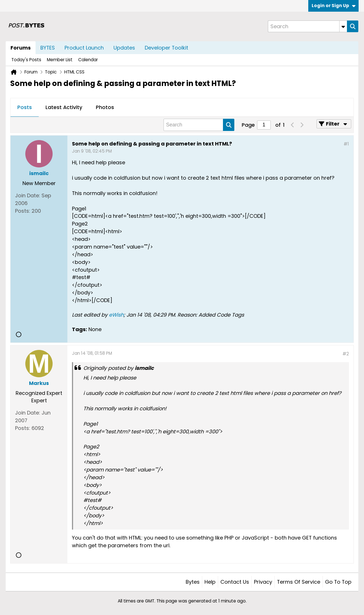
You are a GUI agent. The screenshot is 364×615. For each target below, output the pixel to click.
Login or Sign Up (334, 6)
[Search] (307, 26)
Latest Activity (64, 107)
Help (210, 582)
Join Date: (28, 195)
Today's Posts (26, 60)
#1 (346, 144)
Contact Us (235, 582)
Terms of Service (299, 582)
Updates (124, 48)
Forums (21, 48)
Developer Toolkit (167, 48)
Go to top (338, 582)
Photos (105, 107)
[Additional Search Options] (343, 26)
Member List (60, 60)
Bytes (193, 582)
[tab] (25, 108)
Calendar (88, 60)
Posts (25, 107)
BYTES (48, 48)
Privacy (263, 582)
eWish (116, 315)
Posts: (23, 211)
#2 (346, 354)
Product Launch (84, 48)
